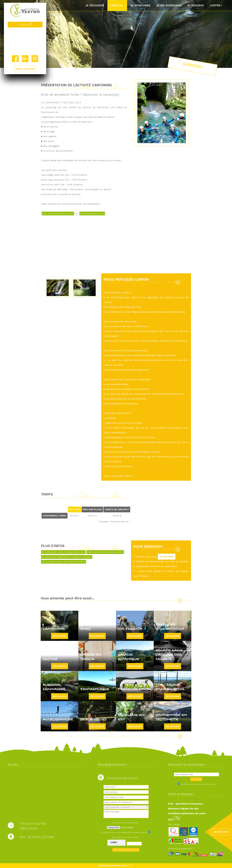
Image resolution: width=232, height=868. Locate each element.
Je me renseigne (169, 5)
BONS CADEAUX (25, 69)
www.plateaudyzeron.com (112, 866)
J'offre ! (216, 5)
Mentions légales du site (183, 808)
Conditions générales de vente (187, 813)
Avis (174, 820)
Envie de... (117, 5)
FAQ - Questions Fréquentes (186, 804)
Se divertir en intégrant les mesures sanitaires (67, 557)
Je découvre (95, 5)
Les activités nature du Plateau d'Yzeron (64, 562)
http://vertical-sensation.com (58, 213)
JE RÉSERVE (167, 557)
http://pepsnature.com (92, 213)
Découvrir (60, 636)
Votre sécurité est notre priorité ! (105, 552)
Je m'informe (140, 5)
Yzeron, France (25, 41)
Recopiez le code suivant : (126, 837)
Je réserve (195, 5)
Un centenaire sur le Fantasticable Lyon (63, 552)
